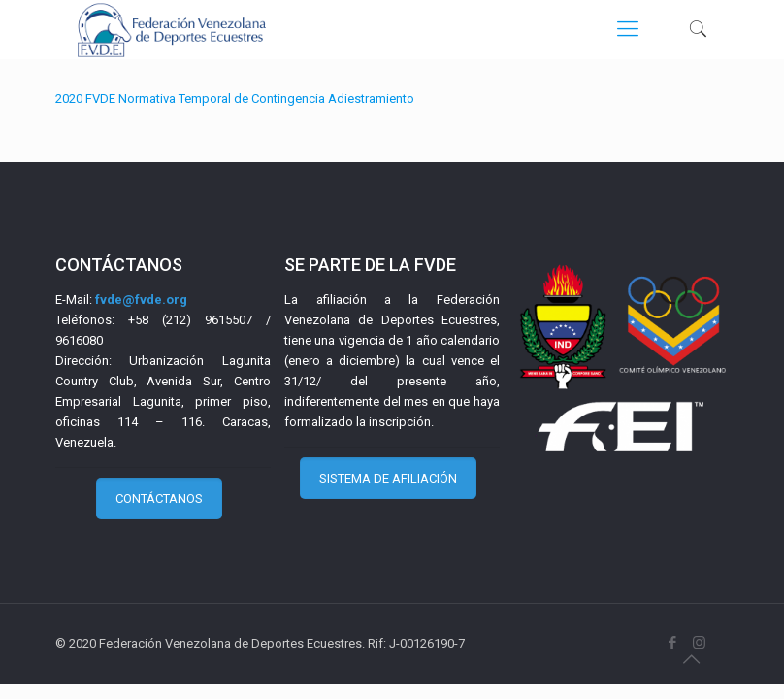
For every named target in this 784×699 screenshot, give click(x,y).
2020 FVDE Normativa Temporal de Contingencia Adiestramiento (235, 99)
